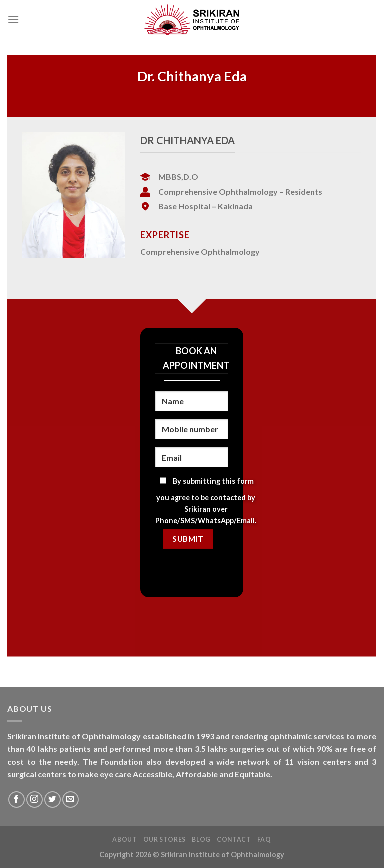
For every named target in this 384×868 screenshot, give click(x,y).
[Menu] (13, 20)
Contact (234, 840)
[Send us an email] (71, 800)
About (125, 840)
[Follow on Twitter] (53, 800)
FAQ (264, 840)
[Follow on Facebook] (17, 800)
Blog (201, 840)
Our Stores (165, 840)
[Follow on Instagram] (35, 800)
